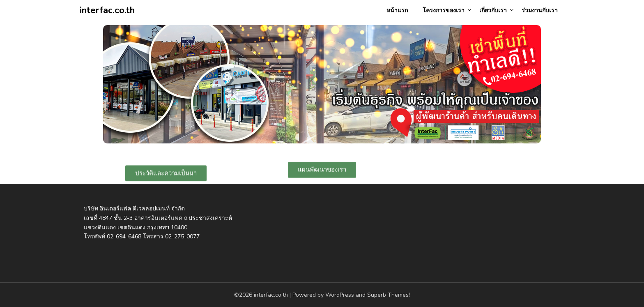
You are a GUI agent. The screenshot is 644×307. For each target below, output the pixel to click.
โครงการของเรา (444, 10)
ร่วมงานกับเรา (540, 10)
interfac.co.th (107, 10)
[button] (166, 174)
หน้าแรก (397, 10)
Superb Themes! (389, 295)
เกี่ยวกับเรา (493, 10)
